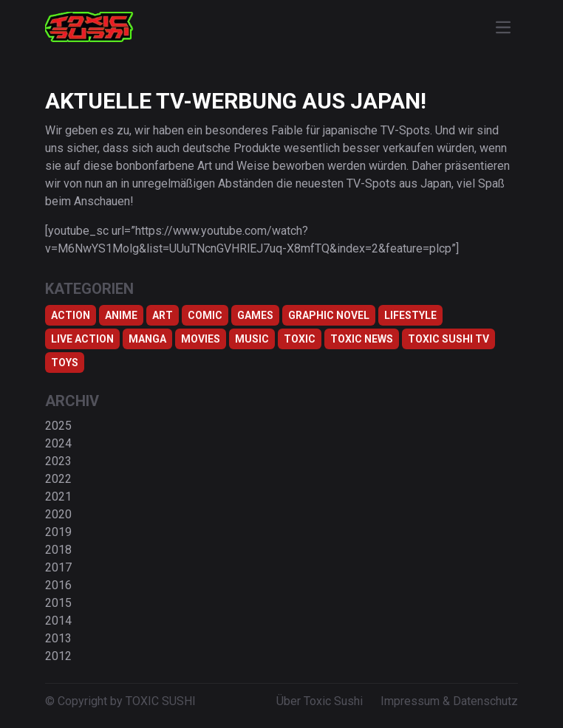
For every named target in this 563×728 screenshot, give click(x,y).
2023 (58, 461)
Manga (147, 339)
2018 (58, 550)
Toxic (300, 339)
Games (255, 315)
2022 (58, 479)
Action (71, 315)
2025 (58, 426)
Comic (205, 315)
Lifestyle (410, 315)
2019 (58, 532)
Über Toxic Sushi (320, 701)
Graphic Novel (329, 315)
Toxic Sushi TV (448, 339)
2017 (58, 567)
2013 (58, 638)
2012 (58, 656)
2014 (58, 621)
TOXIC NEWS (362, 339)
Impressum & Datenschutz (449, 701)
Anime (121, 315)
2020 (58, 514)
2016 (58, 585)
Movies (201, 339)
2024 (58, 443)
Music (252, 339)
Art (163, 315)
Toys (65, 363)
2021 (58, 497)
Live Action (82, 339)
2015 (58, 603)
